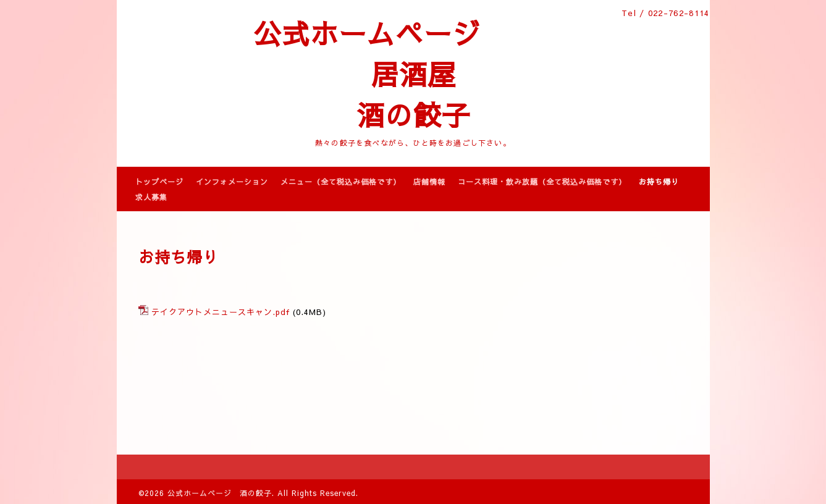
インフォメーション (232, 182)
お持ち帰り (659, 182)
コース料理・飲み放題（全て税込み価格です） (542, 182)
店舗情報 (429, 182)
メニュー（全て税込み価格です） (341, 182)
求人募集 (151, 197)
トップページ (159, 182)
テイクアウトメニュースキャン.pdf (221, 312)
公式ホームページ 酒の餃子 (220, 493)
